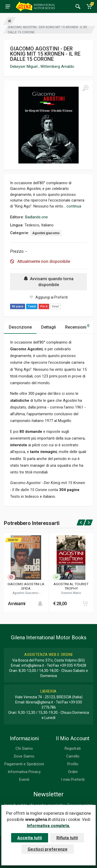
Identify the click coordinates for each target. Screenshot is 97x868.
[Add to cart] (40, 604)
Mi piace (18, 306)
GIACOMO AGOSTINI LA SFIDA (26, 586)
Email (55, 306)
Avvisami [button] (17, 603)
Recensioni (77, 326)
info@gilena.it (33, 665)
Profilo (73, 764)
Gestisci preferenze (48, 849)
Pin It (44, 306)
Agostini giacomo (46, 233)
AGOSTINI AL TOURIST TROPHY (71, 586)
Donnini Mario (71, 593)
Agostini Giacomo (26, 593)
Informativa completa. (48, 826)
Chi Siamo (24, 748)
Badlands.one (36, 217)
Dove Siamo (24, 756)
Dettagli (48, 327)
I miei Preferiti (73, 780)
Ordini (73, 772)
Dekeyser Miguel (24, 66)
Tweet (32, 306)
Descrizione (20, 327)
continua (74, 206)
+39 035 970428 (73, 665)
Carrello (73, 756)
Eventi (24, 780)
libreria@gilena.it (39, 702)
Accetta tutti (30, 838)
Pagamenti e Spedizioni (24, 764)
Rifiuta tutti (67, 838)
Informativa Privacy (24, 772)
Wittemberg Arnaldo (57, 66)
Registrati (73, 748)
